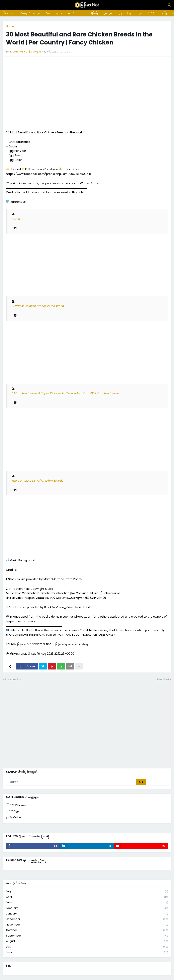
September (87, 936)
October (87, 930)
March (87, 903)
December (87, 919)
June (87, 952)
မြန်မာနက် (8, 13)
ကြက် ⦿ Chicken (16, 805)
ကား (81, 13)
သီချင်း (48, 13)
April (87, 897)
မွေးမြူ (163, 13)
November (87, 925)
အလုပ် (71, 13)
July (87, 947)
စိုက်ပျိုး (152, 13)
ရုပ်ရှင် (60, 13)
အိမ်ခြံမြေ (93, 13)
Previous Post (14, 679)
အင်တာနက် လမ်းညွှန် (29, 13)
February (87, 908)
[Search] (71, 782)
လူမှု (120, 13)
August (87, 941)
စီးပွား (130, 13)
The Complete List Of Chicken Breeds (37, 481)
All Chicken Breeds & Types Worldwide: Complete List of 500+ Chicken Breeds (65, 393)
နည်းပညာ (108, 13)
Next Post (163, 679)
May (87, 892)
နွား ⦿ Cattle (14, 817)
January (87, 914)
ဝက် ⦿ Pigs (13, 811)
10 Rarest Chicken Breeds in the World (38, 306)
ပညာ (140, 13)
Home (10, 26)
